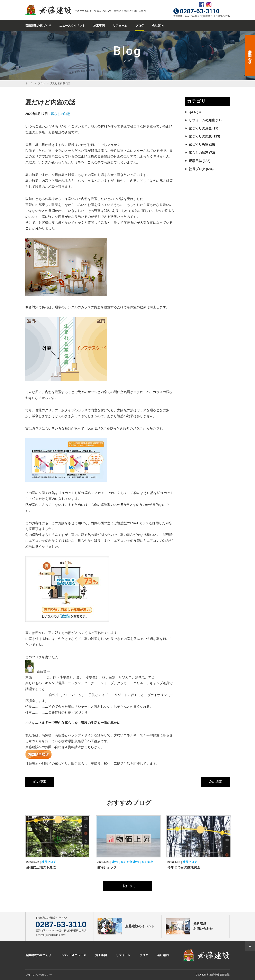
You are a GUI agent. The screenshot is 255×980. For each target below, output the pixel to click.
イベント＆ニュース (73, 955)
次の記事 (216, 782)
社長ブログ (197, 169)
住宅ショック (107, 867)
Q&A (192, 112)
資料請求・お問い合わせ (250, 55)
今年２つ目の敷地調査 (184, 867)
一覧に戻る (128, 886)
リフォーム (120, 26)
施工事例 (99, 26)
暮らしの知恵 (61, 114)
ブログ (140, 26)
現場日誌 (195, 161)
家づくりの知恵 (200, 136)
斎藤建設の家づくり (38, 26)
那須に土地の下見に (41, 867)
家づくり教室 (199, 145)
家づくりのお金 (200, 128)
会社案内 (158, 26)
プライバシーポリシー (39, 975)
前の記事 (40, 782)
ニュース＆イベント (72, 26)
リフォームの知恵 (202, 120)
